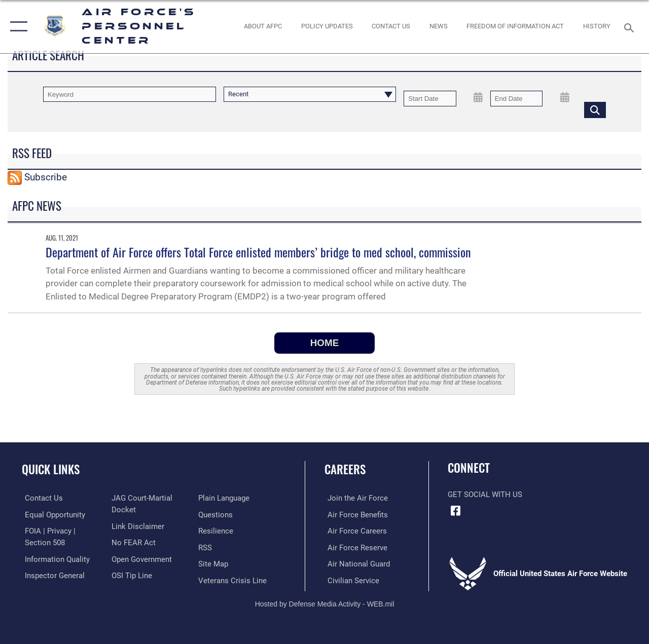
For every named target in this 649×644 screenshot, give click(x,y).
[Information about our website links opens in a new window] (137, 526)
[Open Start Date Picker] (478, 98)
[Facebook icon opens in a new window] (455, 511)
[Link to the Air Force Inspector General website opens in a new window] (52, 575)
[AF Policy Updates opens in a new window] (327, 26)
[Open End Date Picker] (565, 98)
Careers (345, 469)
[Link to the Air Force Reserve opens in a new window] (354, 547)
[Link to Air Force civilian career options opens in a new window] (350, 579)
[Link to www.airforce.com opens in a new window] (355, 498)
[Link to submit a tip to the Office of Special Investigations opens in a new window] (131, 575)
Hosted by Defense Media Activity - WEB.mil (325, 602)
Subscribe (46, 177)
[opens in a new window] (217, 514)
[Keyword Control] (130, 94)
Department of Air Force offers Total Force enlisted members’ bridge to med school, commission (258, 252)
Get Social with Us (485, 495)
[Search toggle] (631, 27)
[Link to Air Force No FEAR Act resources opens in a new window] (133, 542)
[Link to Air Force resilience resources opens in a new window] (217, 531)
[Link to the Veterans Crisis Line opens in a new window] (233, 579)
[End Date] (517, 98)
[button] (16, 27)
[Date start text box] (430, 98)
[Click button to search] (595, 109)
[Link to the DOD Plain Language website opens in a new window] (225, 498)
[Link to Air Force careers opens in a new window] (354, 531)
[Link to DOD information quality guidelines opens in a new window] (54, 558)
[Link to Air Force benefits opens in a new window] (355, 514)
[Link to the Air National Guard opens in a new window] (356, 563)
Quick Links (51, 469)
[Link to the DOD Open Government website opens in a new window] (141, 558)
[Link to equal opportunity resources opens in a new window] (52, 514)
